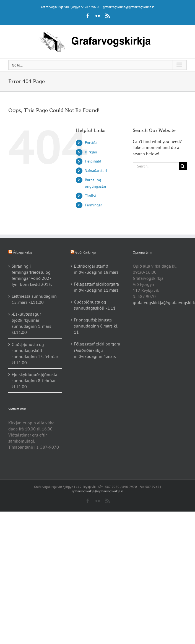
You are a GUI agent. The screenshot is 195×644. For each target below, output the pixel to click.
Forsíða (91, 143)
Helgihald (93, 161)
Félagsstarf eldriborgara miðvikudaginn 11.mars (96, 287)
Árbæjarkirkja (23, 252)
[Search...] (156, 166)
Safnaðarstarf (96, 171)
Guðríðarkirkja (85, 252)
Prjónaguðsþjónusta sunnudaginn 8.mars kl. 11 (96, 326)
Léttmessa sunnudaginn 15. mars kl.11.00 (34, 299)
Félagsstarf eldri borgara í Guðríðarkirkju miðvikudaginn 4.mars (97, 350)
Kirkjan (91, 152)
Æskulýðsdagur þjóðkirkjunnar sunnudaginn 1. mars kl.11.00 (31, 323)
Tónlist (91, 196)
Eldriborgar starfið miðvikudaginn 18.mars (96, 269)
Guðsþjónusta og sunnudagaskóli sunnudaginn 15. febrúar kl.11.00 (35, 353)
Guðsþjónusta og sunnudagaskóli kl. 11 (95, 305)
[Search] (183, 166)
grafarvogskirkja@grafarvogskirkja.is (129, 7)
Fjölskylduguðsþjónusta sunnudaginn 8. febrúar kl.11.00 (34, 380)
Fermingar (93, 205)
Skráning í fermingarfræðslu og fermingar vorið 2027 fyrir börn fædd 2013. (32, 275)
